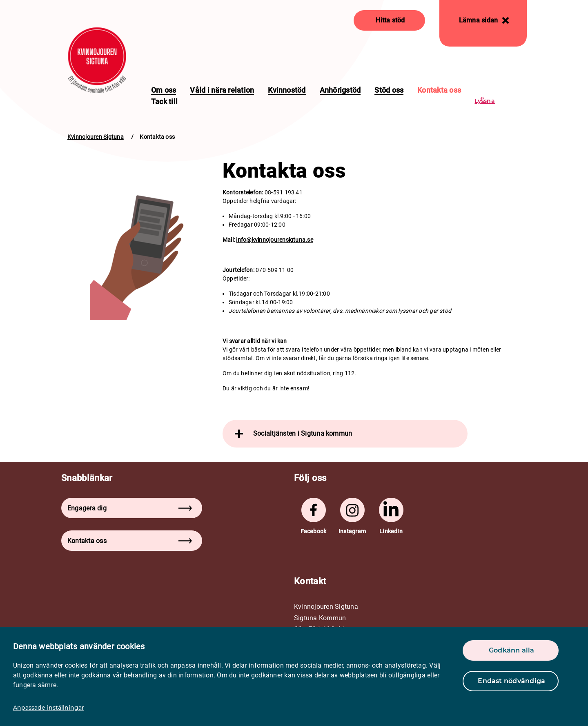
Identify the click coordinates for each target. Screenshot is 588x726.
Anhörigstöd (340, 90)
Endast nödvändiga (511, 681)
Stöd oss (389, 90)
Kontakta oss (439, 90)
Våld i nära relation (222, 90)
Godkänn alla (512, 650)
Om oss (164, 90)
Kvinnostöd (287, 90)
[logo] (97, 60)
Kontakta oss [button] (130, 541)
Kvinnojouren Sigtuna (96, 137)
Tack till (164, 101)
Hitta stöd (390, 20)
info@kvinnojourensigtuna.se (274, 240)
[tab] (345, 434)
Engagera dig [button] (130, 508)
